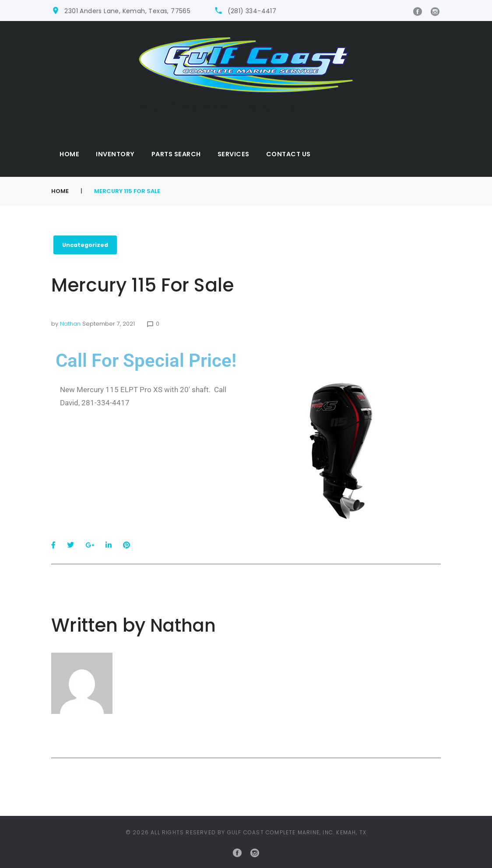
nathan (70, 324)
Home (69, 154)
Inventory (115, 154)
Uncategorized (86, 245)
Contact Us (288, 154)
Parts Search (176, 154)
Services (234, 154)
